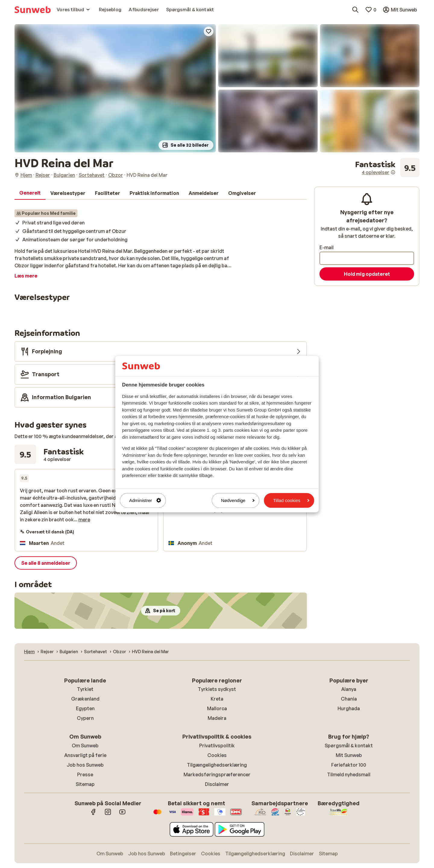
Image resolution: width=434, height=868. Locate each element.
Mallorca (217, 708)
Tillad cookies (291, 500)
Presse (85, 774)
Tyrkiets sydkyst (217, 689)
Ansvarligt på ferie (85, 755)
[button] (115, 88)
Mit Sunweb (349, 755)
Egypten (85, 708)
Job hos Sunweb (85, 765)
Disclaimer (217, 784)
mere (84, 520)
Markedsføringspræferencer (217, 774)
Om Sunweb (85, 746)
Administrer (145, 500)
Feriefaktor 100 (349, 765)
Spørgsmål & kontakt (349, 746)
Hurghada (349, 708)
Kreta (217, 699)
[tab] (30, 193)
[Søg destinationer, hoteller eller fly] (355, 10)
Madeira (217, 718)
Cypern (85, 718)
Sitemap (85, 784)
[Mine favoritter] (371, 10)
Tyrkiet (85, 689)
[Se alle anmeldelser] (387, 168)
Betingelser (183, 854)
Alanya (349, 689)
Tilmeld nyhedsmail (349, 774)
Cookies (217, 755)
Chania (349, 699)
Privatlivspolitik (217, 746)
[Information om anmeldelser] (393, 172)
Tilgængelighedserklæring (217, 765)
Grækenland (85, 699)
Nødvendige (238, 500)
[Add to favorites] (209, 31)
